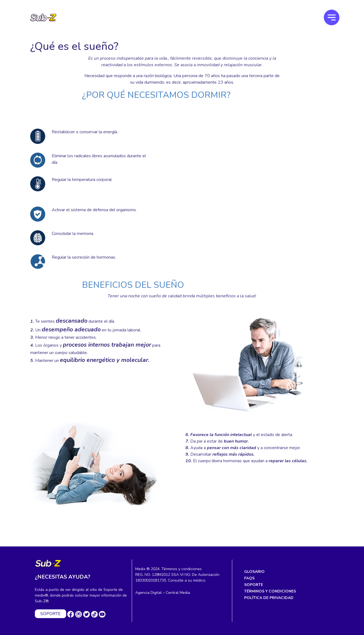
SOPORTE (51, 614)
